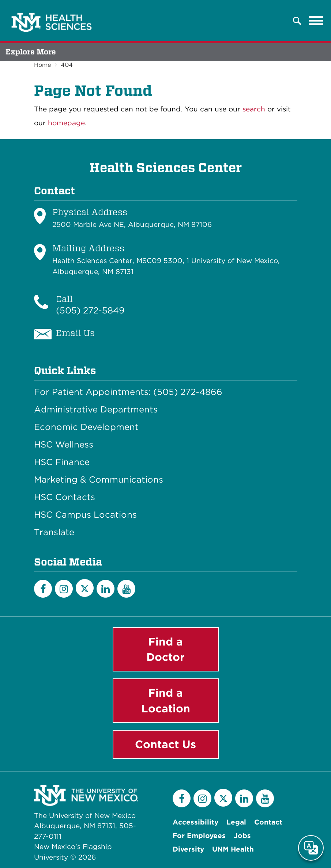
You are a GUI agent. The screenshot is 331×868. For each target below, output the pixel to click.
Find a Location (166, 701)
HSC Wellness (64, 445)
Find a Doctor (165, 649)
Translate (54, 532)
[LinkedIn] (106, 589)
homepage (66, 123)
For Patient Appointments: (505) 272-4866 (128, 392)
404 (67, 65)
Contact (268, 822)
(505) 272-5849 (90, 310)
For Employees (199, 836)
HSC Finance (62, 462)
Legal (236, 822)
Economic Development (86, 427)
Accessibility (195, 822)
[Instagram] (64, 589)
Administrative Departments (96, 410)
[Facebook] (43, 589)
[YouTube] (126, 589)
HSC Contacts (65, 497)
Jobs (242, 836)
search (254, 109)
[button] (297, 21)
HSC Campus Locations (85, 515)
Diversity (188, 849)
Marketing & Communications (99, 480)
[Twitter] (85, 588)
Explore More (31, 52)
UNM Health (233, 849)
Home (42, 65)
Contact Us (165, 744)
